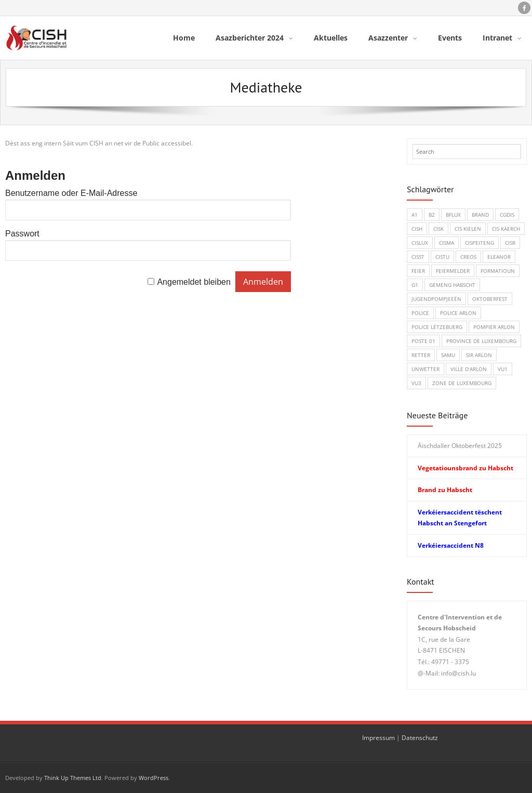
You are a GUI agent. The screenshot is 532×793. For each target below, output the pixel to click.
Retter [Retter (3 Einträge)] (421, 355)
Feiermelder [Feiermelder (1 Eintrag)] (453, 271)
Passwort (22, 234)
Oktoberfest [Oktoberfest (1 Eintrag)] (490, 299)
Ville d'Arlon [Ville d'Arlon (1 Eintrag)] (469, 369)
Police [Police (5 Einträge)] (420, 313)
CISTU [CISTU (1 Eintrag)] (442, 257)
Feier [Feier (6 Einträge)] (418, 271)
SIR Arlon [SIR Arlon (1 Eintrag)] (479, 355)
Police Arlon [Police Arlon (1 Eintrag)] (458, 313)
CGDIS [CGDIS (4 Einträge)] (507, 215)
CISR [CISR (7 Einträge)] (510, 243)
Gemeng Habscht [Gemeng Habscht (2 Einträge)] (452, 285)
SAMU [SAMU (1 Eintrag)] (448, 355)
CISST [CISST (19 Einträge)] (418, 257)
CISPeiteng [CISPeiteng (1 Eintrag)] (480, 243)
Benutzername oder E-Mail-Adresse (71, 193)
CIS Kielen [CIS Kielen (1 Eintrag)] (468, 229)
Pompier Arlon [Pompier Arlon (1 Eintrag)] (494, 327)
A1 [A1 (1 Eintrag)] (415, 215)
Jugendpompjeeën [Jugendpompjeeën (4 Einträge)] (436, 299)
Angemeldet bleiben (194, 282)
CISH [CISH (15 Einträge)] (417, 229)
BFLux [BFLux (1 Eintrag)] (453, 215)
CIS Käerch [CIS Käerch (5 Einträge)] (506, 229)
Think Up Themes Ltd (73, 778)
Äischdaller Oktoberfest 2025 (460, 446)
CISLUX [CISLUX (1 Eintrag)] (420, 243)
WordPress (154, 778)
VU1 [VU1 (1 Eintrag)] (503, 369)
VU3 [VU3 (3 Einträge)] (416, 383)
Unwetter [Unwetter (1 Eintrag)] (425, 369)
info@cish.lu (458, 673)
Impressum (378, 738)
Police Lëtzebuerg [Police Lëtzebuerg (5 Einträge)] (437, 327)
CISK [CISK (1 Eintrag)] (438, 229)
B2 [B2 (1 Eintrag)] (432, 215)
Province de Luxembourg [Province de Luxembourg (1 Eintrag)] (481, 341)
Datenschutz (420, 738)
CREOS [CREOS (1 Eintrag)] (468, 257)
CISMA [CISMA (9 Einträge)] (447, 243)
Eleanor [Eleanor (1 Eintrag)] (499, 257)
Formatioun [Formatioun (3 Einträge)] (498, 271)
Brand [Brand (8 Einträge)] (480, 215)
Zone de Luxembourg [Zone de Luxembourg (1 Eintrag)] (462, 383)
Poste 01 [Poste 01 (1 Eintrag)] (423, 341)
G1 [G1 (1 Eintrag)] (415, 285)
